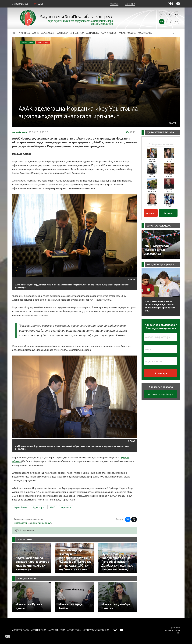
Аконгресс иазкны (29, 33)
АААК (52, 507)
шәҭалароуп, (21, 523)
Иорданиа (66, 507)
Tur (177, 14)
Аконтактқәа (39, 630)
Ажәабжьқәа (20, 132)
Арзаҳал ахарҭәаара (161, 394)
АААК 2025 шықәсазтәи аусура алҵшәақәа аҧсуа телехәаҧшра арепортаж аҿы (160, 306)
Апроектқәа (77, 33)
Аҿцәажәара (145, 33)
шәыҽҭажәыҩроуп (41, 523)
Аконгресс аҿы (21, 630)
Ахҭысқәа (63, 33)
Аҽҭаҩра (130, 4)
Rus (162, 14)
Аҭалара (114, 4)
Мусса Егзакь (28, 43)
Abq (169, 22)
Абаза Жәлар (48, 33)
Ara (177, 22)
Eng (169, 14)
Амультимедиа (127, 33)
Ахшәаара (161, 373)
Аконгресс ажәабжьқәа (96, 630)
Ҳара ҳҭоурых (109, 33)
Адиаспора (92, 33)
